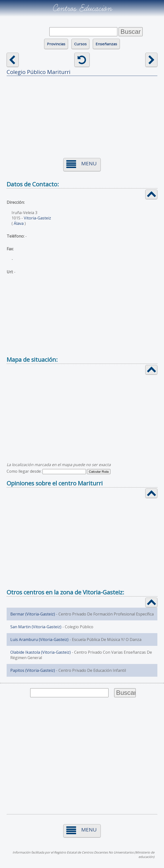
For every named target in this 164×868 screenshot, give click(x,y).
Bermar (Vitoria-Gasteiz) (33, 614)
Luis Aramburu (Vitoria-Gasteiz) (39, 639)
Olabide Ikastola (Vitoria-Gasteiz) (41, 652)
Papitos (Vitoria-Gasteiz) (33, 670)
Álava (19, 223)
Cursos (80, 44)
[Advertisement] (82, 114)
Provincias (56, 44)
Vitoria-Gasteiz (37, 218)
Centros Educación (82, 8)
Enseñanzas (106, 44)
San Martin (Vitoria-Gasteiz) (36, 627)
